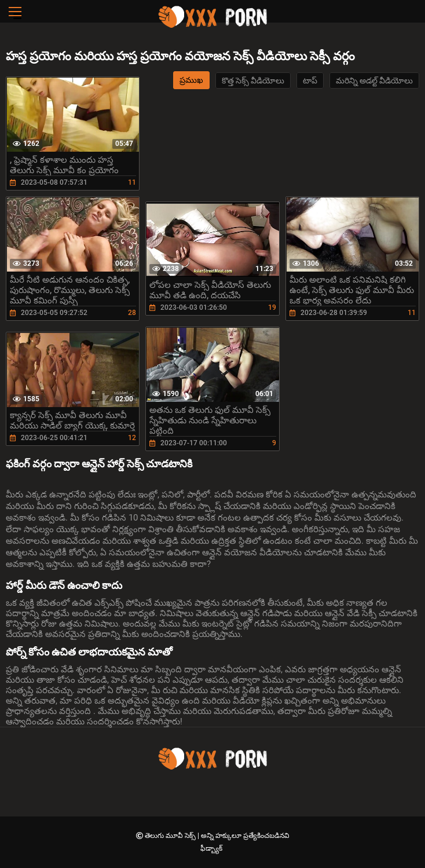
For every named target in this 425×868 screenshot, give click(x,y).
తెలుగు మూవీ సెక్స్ (171, 836)
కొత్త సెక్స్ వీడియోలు (253, 80)
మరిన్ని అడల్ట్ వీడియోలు (374, 80)
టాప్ (310, 80)
